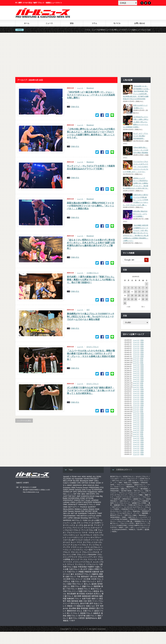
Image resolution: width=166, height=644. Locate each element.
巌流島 (94, 584)
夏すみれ (94, 577)
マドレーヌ (92, 559)
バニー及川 (88, 550)
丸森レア (99, 567)
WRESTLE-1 (127, 499)
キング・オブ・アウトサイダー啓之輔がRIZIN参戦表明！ (141, 136)
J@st (83, 494)
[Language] (128, 3)
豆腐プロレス (88, 611)
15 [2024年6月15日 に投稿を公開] (147, 292)
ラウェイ (71, 564)
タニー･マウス (76, 542)
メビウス (135, 489)
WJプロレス (77, 520)
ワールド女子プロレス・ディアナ (128, 513)
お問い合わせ (140, 23)
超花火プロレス (140, 485)
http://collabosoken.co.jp (31, 492)
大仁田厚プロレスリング (73, 579)
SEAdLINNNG (115, 517)
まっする (79, 525)
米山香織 (72, 608)
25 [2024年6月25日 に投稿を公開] (132, 299)
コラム (94, 23)
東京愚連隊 (71, 594)
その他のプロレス (93, 273)
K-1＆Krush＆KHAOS (119, 529)
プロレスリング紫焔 (136, 495)
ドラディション (77, 547)
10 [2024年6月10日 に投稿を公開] (129, 292)
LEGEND (95, 500)
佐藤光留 (96, 572)
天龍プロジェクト (89, 581)
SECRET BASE (91, 511)
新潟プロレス (96, 589)
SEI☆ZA (67, 513)
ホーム (27, 23)
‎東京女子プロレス (116, 515)
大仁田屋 (87, 579)
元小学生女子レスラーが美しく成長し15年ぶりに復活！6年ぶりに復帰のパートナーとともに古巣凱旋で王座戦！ (136, 122)
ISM (79, 494)
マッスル (84, 559)
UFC (65, 518)
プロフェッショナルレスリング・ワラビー (133, 493)
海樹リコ (95, 599)
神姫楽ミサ (71, 606)
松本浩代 (90, 594)
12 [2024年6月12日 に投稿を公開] (136, 292)
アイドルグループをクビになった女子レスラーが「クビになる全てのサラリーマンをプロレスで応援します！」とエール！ (136, 167)
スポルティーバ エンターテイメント (128, 497)
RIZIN (114, 532)
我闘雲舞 (97, 586)
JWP (78, 496)
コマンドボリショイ (71, 535)
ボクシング (75, 559)
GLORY (140, 529)
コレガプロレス (86, 535)
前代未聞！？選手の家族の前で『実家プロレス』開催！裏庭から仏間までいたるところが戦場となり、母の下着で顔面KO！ (91, 280)
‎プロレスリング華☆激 (125, 521)
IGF (75, 494)
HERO (101, 492)
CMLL (96, 481)
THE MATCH (82, 516)
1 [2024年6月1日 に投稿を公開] (147, 284)
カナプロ (99, 533)
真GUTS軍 (84, 603)
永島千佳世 (86, 599)
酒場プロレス (72, 616)
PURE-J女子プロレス (136, 505)
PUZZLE (84, 507)
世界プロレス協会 (70, 567)
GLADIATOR (97, 490)
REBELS (78, 509)
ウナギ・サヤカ (88, 533)
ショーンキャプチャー (93, 537)
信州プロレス (133, 517)
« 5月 (129, 307)
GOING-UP (68, 492)
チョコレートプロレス (79, 545)
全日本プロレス (128, 477)
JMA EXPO (90, 494)
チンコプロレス (95, 545)
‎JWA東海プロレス (140, 521)
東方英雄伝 (81, 594)
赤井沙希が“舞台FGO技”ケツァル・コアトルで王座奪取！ (140, 214)
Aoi (73, 479)
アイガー (97, 525)
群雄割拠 (84, 608)
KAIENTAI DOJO (88, 496)
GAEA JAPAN (69, 490)
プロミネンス (76, 552)
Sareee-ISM (79, 511)
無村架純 (75, 601)
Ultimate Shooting (80, 518)
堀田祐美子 (85, 577)
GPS (75, 492)
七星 (101, 564)
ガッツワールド (142, 487)
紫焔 (78, 608)
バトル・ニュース (80, 629)
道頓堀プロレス (86, 613)
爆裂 (81, 601)
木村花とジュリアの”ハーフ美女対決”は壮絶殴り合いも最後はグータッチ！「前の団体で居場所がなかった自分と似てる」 (136, 183)
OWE (65, 507)
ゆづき (91, 525)
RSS (142, 3)
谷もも (80, 611)
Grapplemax (92, 492)
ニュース (49, 23)
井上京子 (84, 569)
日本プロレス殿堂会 (91, 591)
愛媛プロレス (87, 586)
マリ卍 (100, 559)
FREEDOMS (94, 488)
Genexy (78, 490)
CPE (79, 483)
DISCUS (91, 485)
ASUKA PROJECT (91, 479)
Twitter (146, 3)
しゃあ (73, 523)
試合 (72, 23)
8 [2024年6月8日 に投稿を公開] (147, 288)
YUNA (85, 520)
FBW (73, 488)
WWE (124, 517)
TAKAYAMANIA (69, 516)
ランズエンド (80, 564)
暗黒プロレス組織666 (131, 483)
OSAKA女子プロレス (87, 504)
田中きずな (75, 603)
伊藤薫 (81, 572)
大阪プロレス (76, 581)
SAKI (65, 511)
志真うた (67, 586)
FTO (102, 488)
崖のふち (87, 584)
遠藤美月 (97, 613)
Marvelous (142, 515)
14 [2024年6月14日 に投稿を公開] (143, 292)
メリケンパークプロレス (82, 562)
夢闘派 (101, 577)
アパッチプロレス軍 (89, 530)
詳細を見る (75, 107)
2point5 (66, 477)
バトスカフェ (78, 550)
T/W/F (99, 513)
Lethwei (66, 502)
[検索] (133, 260)
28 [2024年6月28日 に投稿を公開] (143, 299)
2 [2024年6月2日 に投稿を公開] (125, 288)
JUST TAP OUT (69, 496)
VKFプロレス (94, 518)
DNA (97, 485)
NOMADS (97, 502)
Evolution (67, 488)
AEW (84, 477)
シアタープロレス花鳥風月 (140, 501)
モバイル (117, 23)
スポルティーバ (89, 540)
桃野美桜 (95, 596)
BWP (91, 481)
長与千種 (82, 616)
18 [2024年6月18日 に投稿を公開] (132, 295)
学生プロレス (78, 584)
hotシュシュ (68, 494)
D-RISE (92, 483)
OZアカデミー (74, 507)
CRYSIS (85, 483)
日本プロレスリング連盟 (73, 591)
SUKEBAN (82, 513)
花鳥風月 (92, 608)
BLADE (76, 481)
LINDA (73, 502)
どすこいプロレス (84, 523)
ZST (127, 527)
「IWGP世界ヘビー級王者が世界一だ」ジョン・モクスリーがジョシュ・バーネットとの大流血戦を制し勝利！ (91, 95)
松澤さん (97, 594)
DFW (85, 485)
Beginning (136, 511)
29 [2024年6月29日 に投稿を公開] (147, 299)
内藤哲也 (95, 574)
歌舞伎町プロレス (74, 599)
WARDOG (67, 520)
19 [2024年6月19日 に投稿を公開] (136, 295)
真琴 (91, 603)
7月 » (143, 307)
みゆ (85, 525)
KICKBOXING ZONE (77, 498)
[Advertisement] (83, 55)
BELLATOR (68, 481)
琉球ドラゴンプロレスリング (120, 503)
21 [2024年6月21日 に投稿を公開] (143, 295)
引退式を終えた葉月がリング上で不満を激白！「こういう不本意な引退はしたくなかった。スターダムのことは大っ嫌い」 (136, 200)
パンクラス (143, 517)
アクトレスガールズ (92, 528)
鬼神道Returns (91, 618)
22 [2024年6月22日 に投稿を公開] (147, 295)
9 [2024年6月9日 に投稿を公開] (125, 292)
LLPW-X (79, 502)
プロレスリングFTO (127, 523)
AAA (79, 477)
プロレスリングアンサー (87, 557)
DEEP (70, 485)
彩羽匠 (100, 584)
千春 (78, 577)
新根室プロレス (84, 589)
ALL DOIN (97, 477)
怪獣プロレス (76, 586)
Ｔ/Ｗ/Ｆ (72, 621)
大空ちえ (67, 581)
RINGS (92, 509)
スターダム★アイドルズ (73, 540)
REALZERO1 (68, 509)
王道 (85, 601)
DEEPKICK (77, 485)
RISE (97, 509)
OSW (98, 504)
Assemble (79, 479)
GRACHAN (82, 492)
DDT (88, 310)
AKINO (89, 477)
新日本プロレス (116, 477)
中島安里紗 (82, 567)
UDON (98, 516)
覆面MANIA (72, 611)
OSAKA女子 (73, 504)
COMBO (73, 483)
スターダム (127, 511)
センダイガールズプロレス (133, 507)
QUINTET (92, 507)
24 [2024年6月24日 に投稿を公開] (129, 299)
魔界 (100, 618)
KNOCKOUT (68, 500)
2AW (120, 483)
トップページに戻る (24, 421)
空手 (97, 606)
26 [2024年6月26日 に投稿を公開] (136, 299)
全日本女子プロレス (83, 574)
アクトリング (78, 528)
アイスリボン (142, 509)
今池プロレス (72, 572)
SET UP (74, 513)
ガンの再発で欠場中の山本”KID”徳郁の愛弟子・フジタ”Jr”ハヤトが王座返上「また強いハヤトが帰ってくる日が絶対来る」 (91, 390)
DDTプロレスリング (119, 481)
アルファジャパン (74, 533)
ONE (65, 504)
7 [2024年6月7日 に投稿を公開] (143, 288)
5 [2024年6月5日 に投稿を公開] (136, 288)
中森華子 (91, 567)
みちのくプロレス (93, 347)
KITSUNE (90, 498)
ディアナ (67, 547)
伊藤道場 (88, 572)
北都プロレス (71, 577)
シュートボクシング (75, 537)
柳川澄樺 (78, 596)
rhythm (85, 509)
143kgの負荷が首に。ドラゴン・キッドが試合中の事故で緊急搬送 (141, 150)
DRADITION (114, 489)
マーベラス (68, 562)
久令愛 (66, 569)
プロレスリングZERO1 (124, 485)
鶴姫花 (66, 621)
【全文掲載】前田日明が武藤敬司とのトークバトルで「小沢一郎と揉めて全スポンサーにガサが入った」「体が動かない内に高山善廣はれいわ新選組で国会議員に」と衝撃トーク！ (136, 233)
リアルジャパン (92, 564)
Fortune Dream (82, 488)
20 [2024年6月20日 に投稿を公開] (139, 295)
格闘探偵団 (86, 596)
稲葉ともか (91, 606)
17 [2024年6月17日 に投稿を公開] (129, 295)
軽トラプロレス (73, 613)
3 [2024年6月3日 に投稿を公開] (129, 288)
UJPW (70, 518)
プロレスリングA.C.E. (91, 552)
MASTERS (88, 502)
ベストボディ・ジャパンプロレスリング (124, 479)
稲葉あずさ (81, 606)
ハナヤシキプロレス (92, 547)
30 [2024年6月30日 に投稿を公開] (125, 303)
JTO (97, 494)
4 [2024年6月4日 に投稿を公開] (132, 288)
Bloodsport (90, 88)
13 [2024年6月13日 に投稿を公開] (139, 292)
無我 (69, 601)
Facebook (149, 3)
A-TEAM (73, 477)
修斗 (72, 574)
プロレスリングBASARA (86, 555)
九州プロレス (74, 569)
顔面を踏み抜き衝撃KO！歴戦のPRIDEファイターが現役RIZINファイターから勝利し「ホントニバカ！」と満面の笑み (90, 206)
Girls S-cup (86, 490)
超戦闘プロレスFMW (139, 503)
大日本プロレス (97, 579)
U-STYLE (91, 516)
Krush (88, 500)
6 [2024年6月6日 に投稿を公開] (139, 288)
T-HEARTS (92, 513)
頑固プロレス (91, 616)
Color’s (66, 483)
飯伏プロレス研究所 (77, 618)
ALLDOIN (67, 479)
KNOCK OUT (80, 500)
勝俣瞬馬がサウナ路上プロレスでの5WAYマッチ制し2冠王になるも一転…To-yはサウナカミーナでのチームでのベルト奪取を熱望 (91, 317)
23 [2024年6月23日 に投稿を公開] (125, 299)
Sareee (71, 511)
